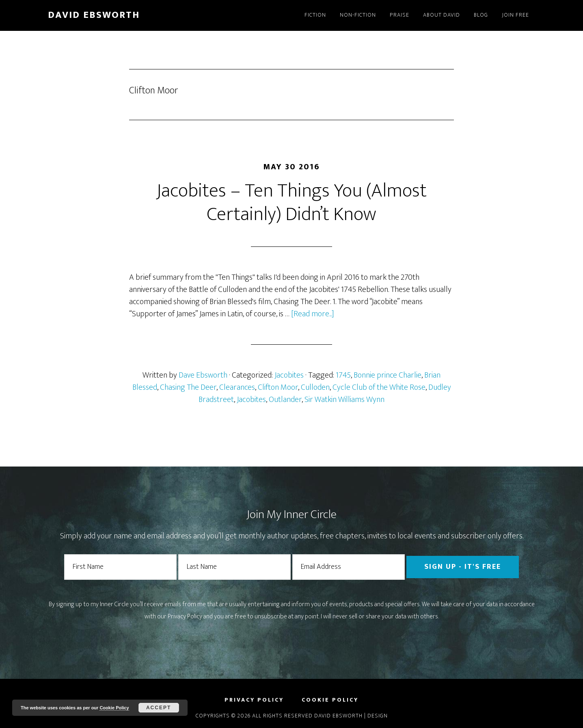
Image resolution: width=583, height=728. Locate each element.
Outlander (285, 400)
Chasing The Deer (188, 387)
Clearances (237, 387)
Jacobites (289, 375)
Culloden (315, 387)
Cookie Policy (114, 708)
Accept (159, 708)
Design (378, 716)
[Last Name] (234, 567)
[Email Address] (349, 567)
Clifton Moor (278, 387)
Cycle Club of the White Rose (379, 387)
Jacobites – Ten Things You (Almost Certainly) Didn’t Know (291, 203)
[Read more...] (313, 314)
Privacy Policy (185, 617)
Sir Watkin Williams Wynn (344, 400)
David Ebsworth (94, 15)
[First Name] (120, 567)
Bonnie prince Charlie (388, 375)
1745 (343, 375)
